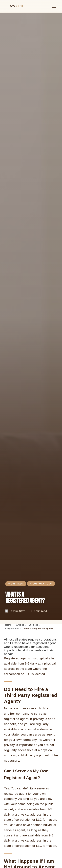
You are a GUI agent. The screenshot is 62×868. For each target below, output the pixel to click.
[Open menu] (54, 6)
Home (8, 625)
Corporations (12, 629)
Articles (20, 625)
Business (34, 625)
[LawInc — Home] (17, 6)
